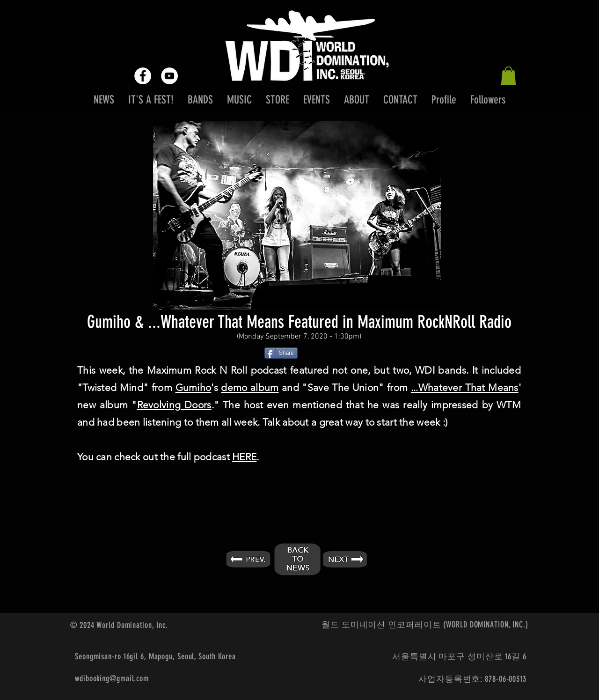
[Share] (281, 353)
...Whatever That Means (465, 387)
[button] (508, 76)
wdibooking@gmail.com (112, 678)
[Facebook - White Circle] (143, 76)
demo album (250, 387)
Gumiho (194, 387)
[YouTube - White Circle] (169, 76)
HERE (244, 457)
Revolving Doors (174, 405)
